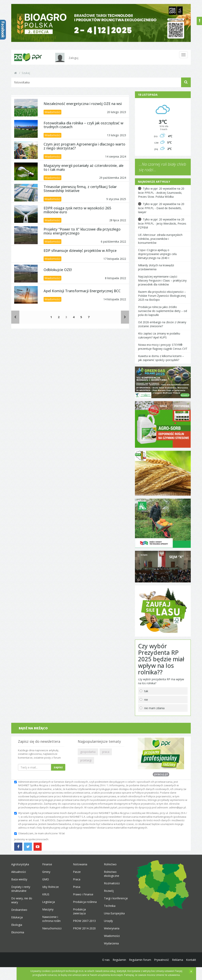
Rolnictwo (110, 864)
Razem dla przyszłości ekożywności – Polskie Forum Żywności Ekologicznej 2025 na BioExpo (162, 296)
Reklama (178, 960)
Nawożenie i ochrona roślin (51, 919)
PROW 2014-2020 (84, 928)
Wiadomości (52, 112)
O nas (106, 960)
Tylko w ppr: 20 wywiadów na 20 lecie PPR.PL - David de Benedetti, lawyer (161, 208)
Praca (77, 879)
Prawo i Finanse (83, 894)
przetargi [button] (86, 760)
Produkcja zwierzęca (79, 911)
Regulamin (119, 960)
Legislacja (49, 902)
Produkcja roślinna (85, 902)
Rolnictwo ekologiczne (112, 874)
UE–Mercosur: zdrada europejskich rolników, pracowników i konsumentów (160, 239)
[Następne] (125, 317)
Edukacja (17, 917)
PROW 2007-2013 (84, 921)
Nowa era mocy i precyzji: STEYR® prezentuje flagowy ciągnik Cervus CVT (163, 347)
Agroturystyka (20, 864)
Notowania (80, 864)
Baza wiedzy (19, 879)
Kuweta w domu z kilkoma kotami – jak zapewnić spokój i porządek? (161, 358)
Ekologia (17, 925)
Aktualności (19, 872)
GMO (46, 879)
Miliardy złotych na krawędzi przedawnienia (156, 267)
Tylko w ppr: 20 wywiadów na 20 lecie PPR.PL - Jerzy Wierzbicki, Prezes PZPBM (162, 223)
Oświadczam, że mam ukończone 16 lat (39, 833)
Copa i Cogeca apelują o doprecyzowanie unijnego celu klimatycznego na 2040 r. (157, 254)
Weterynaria (112, 928)
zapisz (58, 767)
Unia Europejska (114, 913)
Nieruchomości (52, 928)
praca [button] (106, 752)
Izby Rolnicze (50, 887)
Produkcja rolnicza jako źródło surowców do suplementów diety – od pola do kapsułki (163, 311)
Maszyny (48, 909)
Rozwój (109, 891)
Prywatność (162, 960)
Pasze (77, 872)
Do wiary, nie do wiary (22, 900)
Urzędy (108, 921)
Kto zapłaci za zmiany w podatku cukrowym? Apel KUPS (159, 335)
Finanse (47, 864)
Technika (110, 906)
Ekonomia (18, 932)
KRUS (46, 894)
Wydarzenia (111, 943)
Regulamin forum (140, 960)
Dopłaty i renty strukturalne (21, 889)
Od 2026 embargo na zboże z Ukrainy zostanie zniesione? (162, 324)
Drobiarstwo (19, 910)
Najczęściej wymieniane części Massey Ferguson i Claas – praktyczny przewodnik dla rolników (162, 280)
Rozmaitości (112, 883)
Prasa (77, 887)
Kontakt (191, 960)
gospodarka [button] (88, 752)
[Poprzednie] (15, 317)
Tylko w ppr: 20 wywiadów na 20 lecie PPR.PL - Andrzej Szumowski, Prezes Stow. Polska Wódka (161, 193)
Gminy (46, 872)
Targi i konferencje (116, 898)
